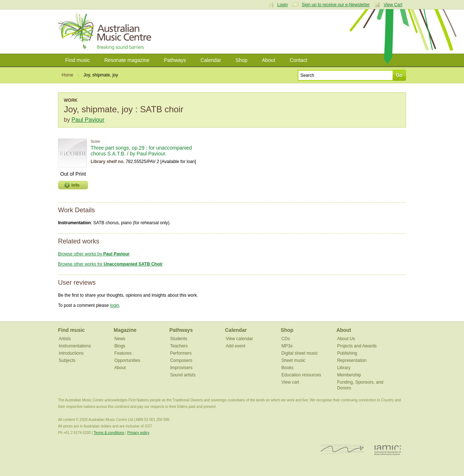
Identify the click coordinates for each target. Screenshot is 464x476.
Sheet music (293, 360)
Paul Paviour (88, 120)
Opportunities (127, 360)
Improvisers (181, 368)
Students (179, 339)
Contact (298, 60)
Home (67, 75)
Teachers (179, 346)
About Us (346, 339)
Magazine (125, 330)
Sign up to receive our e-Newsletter (335, 5)
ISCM (342, 450)
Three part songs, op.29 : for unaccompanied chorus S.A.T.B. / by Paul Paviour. (141, 151)
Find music (78, 60)
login (114, 305)
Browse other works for (110, 264)
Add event (236, 346)
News (120, 339)
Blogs (120, 346)
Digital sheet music (300, 353)
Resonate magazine (127, 60)
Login (283, 5)
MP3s (287, 346)
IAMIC (388, 450)
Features (123, 353)
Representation (352, 360)
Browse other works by (94, 254)
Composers (181, 360)
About (268, 60)
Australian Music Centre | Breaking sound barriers (106, 32)
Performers (181, 353)
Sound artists (183, 375)
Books (287, 368)
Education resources (301, 375)
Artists (65, 339)
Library (344, 368)
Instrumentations (75, 346)
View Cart (393, 5)
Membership (349, 375)
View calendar (239, 339)
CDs (285, 339)
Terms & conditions (109, 433)
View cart (290, 382)
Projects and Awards (357, 346)
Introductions (71, 353)
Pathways (175, 60)
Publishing (347, 353)
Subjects (67, 360)
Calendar (211, 60)
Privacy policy (138, 433)
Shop (242, 60)
